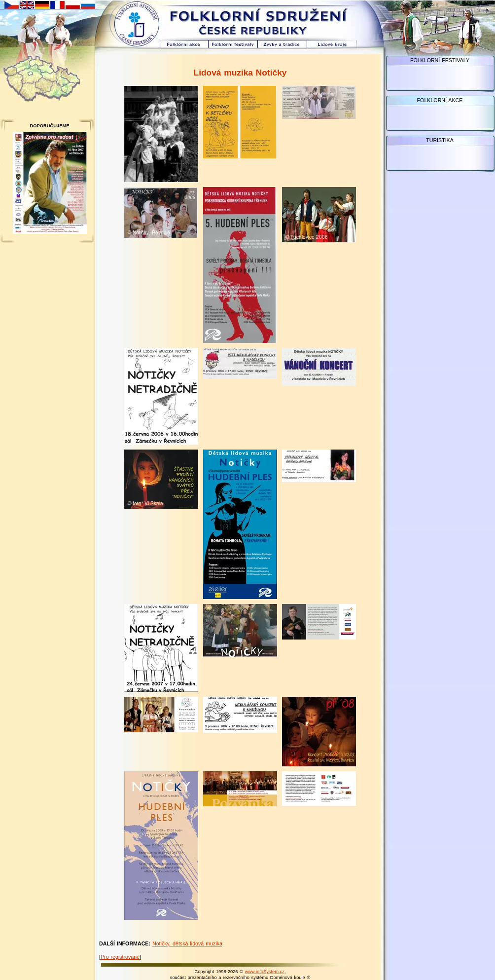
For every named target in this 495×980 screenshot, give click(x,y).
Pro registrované (120, 957)
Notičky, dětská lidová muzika (187, 943)
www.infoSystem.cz (265, 972)
